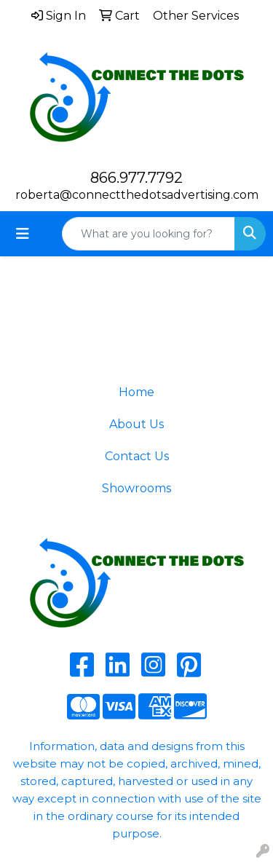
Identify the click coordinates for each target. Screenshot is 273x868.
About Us (136, 424)
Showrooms (136, 488)
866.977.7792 (136, 178)
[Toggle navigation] (23, 234)
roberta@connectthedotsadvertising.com (137, 195)
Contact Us (137, 456)
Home (136, 392)
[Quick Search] (149, 234)
